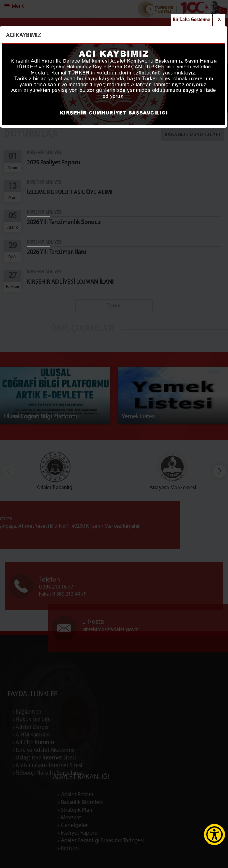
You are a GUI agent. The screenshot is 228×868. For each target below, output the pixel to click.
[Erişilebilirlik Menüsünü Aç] (214, 835)
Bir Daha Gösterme (191, 20)
